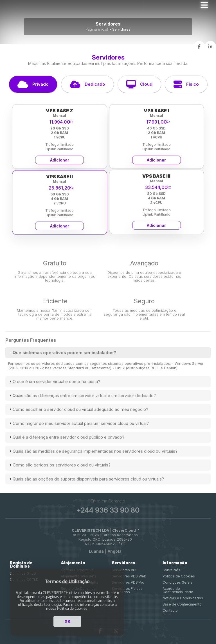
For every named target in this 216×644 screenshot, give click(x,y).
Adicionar (60, 160)
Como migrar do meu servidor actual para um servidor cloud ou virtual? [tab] (78, 430)
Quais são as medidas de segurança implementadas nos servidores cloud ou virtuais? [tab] (93, 458)
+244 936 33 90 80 (108, 510)
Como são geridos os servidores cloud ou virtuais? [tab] (59, 472)
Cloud (139, 84)
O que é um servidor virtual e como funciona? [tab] (54, 388)
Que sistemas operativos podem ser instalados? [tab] (62, 359)
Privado (33, 84)
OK (67, 621)
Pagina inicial (97, 29)
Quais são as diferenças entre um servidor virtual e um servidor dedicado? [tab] (82, 402)
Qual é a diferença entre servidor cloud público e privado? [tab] (66, 444)
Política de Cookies (72, 608)
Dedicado (87, 84)
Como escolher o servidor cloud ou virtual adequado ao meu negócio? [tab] (78, 416)
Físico (186, 84)
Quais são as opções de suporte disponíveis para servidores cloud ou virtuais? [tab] (86, 485)
